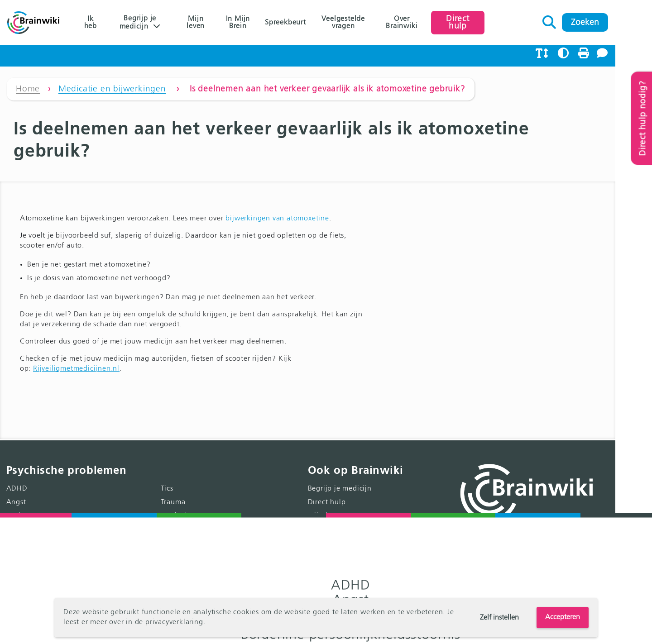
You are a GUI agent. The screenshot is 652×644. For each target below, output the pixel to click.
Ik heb (91, 23)
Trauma (182, 469)
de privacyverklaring (169, 623)
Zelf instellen (499, 618)
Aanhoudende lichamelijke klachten (68, 564)
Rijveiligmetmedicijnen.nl (76, 350)
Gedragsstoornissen (40, 550)
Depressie (23, 510)
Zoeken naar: (587, 20)
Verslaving (187, 482)
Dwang (18, 523)
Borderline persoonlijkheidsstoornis (67, 496)
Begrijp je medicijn (143, 23)
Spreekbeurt (303, 23)
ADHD (17, 455)
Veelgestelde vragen (364, 23)
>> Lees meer (610, 567)
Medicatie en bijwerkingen (112, 93)
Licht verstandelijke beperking (221, 537)
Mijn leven (206, 23)
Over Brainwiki (428, 23)
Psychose (21, 577)
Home (28, 93)
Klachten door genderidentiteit (223, 564)
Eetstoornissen (31, 537)
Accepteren (563, 617)
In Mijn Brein (253, 23)
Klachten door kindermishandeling (229, 550)
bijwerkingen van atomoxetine (278, 200)
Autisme (20, 482)
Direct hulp (490, 22)
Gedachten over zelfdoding (216, 496)
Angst (16, 469)
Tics (176, 455)
